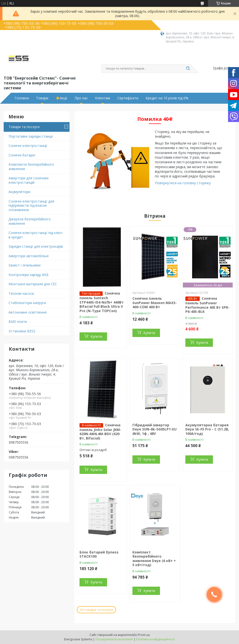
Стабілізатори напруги (27, 303)
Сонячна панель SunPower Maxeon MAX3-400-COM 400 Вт (155, 303)
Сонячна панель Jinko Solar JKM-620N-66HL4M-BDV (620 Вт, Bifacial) (100, 432)
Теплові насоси (21, 293)
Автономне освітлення (28, 312)
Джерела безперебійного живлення (30, 221)
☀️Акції (61, 98)
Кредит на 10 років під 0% (167, 98)
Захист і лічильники (25, 265)
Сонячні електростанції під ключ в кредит (35, 235)
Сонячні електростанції (28, 146)
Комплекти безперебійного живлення (31, 167)
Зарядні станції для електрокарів (36, 246)
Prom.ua (144, 635)
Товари (42, 98)
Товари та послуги (24, 127)
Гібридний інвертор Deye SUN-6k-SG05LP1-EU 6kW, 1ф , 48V (154, 429)
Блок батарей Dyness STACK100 (99, 554)
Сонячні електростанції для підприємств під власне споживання (31, 205)
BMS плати (18, 322)
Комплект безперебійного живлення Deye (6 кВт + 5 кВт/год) (154, 559)
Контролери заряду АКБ (29, 275)
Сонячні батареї (22, 155)
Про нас (81, 98)
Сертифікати (128, 98)
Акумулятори (19, 192)
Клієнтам (103, 98)
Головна (22, 98)
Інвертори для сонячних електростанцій (29, 180)
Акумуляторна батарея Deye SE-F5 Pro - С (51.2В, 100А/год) (207, 429)
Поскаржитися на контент (114, 639)
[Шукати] (188, 69)
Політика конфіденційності (155, 639)
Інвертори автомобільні (29, 256)
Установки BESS (22, 331)
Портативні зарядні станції (31, 136)
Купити (96, 336)
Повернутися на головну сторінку (183, 183)
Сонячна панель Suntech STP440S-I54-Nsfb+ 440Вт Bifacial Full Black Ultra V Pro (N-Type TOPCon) (102, 302)
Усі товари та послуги (96, 610)
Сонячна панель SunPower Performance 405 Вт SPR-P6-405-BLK (207, 305)
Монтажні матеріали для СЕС (33, 284)
